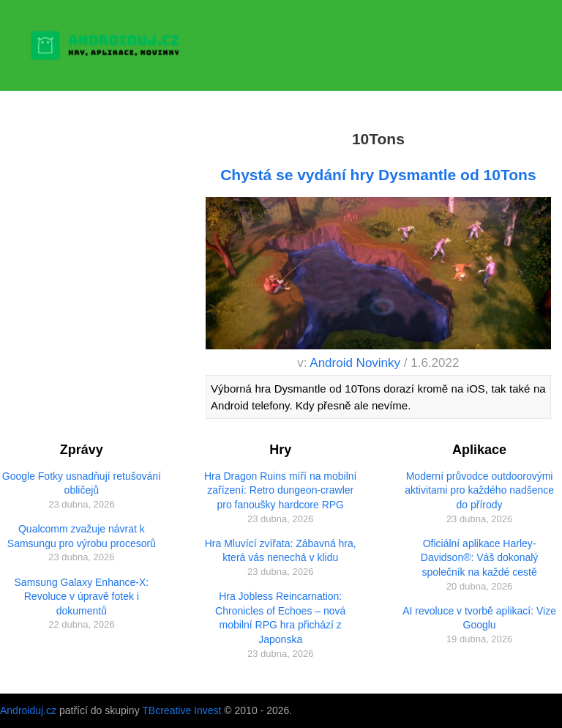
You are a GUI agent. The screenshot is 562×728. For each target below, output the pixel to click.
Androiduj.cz (28, 710)
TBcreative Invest (181, 710)
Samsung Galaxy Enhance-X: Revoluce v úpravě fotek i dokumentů (82, 597)
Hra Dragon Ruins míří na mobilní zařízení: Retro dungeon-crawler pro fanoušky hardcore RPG (281, 490)
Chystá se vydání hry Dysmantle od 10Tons (378, 175)
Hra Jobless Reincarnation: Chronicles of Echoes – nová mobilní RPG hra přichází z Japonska (280, 618)
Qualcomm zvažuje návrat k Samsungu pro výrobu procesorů (82, 536)
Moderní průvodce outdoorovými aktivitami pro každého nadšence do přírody (479, 490)
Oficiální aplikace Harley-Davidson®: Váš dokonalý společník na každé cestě (480, 558)
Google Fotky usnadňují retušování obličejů (82, 483)
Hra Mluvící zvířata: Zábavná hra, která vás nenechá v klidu (281, 551)
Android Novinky (355, 363)
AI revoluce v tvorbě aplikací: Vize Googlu (479, 618)
